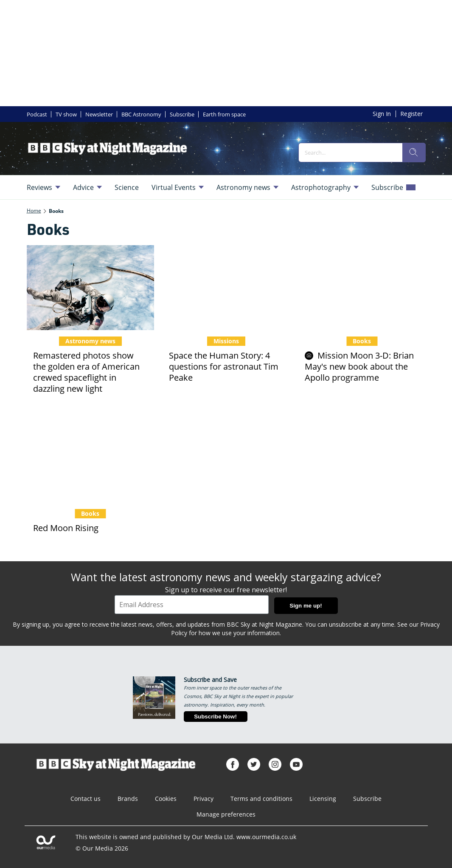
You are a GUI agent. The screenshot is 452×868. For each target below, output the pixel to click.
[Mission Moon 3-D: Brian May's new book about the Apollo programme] (362, 288)
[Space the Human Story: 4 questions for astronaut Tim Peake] (226, 288)
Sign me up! (306, 606)
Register (411, 114)
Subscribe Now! (215, 717)
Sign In (382, 114)
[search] (414, 153)
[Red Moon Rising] (90, 460)
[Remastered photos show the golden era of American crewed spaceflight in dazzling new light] (90, 288)
